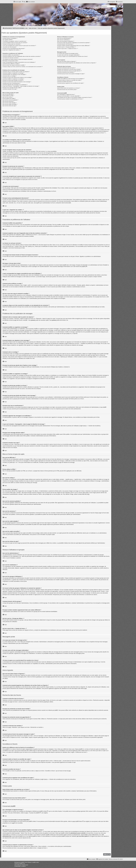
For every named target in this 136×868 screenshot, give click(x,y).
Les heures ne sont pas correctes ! (11, 58)
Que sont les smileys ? (8, 97)
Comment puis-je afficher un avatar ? (11, 64)
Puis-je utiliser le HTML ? (8, 95)
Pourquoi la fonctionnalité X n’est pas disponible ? (69, 96)
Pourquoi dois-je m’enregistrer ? (10, 38)
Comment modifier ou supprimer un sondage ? (13, 79)
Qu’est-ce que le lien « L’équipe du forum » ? (68, 49)
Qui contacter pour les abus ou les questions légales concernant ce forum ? (75, 97)
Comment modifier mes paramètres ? (11, 55)
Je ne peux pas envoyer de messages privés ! (68, 53)
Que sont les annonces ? (8, 101)
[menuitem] (24, 2)
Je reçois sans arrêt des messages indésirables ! (68, 55)
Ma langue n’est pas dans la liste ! (10, 61)
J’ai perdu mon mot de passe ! (10, 47)
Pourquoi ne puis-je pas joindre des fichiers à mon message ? (17, 82)
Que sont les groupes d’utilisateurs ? (66, 41)
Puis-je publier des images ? (9, 98)
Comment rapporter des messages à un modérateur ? (15, 85)
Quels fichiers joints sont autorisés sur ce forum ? (69, 88)
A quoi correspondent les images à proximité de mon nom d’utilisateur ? (19, 62)
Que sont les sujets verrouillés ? (10, 104)
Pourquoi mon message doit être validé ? (12, 88)
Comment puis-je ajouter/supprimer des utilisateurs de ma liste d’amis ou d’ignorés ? (77, 63)
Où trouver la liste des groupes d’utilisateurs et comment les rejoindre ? (74, 43)
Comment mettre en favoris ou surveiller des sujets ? (69, 80)
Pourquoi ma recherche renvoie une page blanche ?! (69, 71)
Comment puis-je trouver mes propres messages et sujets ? (71, 74)
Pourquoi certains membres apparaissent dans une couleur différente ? (74, 46)
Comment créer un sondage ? (9, 76)
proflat (18, 865)
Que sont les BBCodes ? (8, 94)
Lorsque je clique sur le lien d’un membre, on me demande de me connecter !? (23, 67)
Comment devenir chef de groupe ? (65, 44)
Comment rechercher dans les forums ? (66, 68)
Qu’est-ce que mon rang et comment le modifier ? (14, 65)
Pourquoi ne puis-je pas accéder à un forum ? (13, 80)
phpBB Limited (43, 811)
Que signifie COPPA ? (8, 40)
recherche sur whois (98, 832)
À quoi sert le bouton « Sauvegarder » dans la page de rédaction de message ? (21, 86)
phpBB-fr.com (22, 864)
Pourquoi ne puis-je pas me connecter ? (12, 44)
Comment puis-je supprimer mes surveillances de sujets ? (71, 83)
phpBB (83, 267)
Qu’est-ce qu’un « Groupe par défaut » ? (67, 47)
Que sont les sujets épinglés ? (10, 103)
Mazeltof (24, 865)
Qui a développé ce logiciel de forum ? (66, 94)
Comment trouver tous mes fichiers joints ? (67, 90)
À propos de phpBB (34, 813)
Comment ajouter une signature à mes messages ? (14, 74)
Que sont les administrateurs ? (64, 38)
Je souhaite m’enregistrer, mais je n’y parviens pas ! (15, 41)
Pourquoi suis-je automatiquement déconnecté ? (14, 49)
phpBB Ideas (79, 821)
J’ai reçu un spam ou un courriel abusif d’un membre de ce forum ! (72, 56)
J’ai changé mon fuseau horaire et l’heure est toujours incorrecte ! (18, 59)
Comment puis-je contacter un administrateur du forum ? (70, 99)
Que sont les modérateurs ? (64, 40)
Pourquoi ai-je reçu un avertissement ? (11, 83)
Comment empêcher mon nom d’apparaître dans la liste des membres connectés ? (22, 56)
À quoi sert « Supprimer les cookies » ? (12, 50)
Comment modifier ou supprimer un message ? (13, 73)
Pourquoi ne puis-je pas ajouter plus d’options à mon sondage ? (17, 77)
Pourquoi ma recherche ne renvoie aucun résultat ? (69, 69)
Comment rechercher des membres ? (66, 72)
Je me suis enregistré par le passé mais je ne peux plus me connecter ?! (19, 46)
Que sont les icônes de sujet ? (10, 106)
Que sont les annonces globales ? (10, 100)
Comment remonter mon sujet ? (10, 89)
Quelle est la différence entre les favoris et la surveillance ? (71, 79)
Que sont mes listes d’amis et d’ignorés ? (67, 61)
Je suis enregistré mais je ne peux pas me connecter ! (15, 43)
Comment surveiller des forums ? (65, 82)
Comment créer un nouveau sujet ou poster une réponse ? (16, 72)
